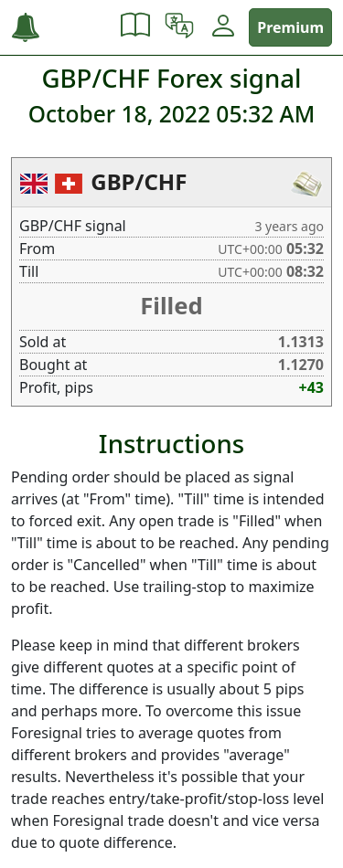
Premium (290, 27)
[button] (135, 27)
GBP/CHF (139, 181)
